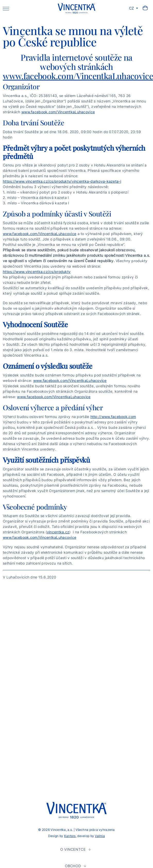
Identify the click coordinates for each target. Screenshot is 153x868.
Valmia (100, 836)
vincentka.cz (58, 532)
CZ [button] (132, 8)
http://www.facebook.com (113, 417)
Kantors (70, 836)
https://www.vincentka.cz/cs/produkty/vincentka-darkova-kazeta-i (62, 181)
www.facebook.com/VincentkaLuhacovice (58, 112)
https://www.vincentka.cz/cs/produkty (37, 272)
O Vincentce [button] (73, 849)
